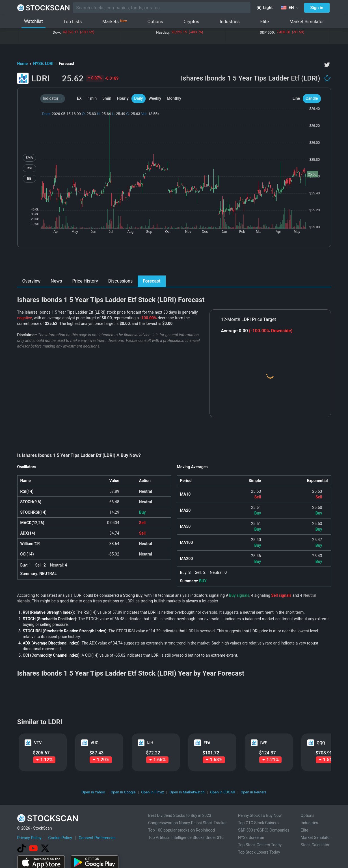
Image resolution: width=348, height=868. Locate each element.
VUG (95, 743)
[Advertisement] (174, 263)
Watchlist (33, 21)
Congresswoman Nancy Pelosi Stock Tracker (187, 823)
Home (23, 64)
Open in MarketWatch (187, 792)
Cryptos (191, 22)
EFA (207, 743)
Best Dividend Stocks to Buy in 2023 (180, 815)
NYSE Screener (251, 837)
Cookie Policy (60, 838)
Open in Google (123, 792)
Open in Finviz (153, 792)
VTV (38, 743)
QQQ (321, 743)
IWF (264, 743)
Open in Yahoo (93, 792)
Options (155, 22)
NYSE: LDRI (44, 64)
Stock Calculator (315, 845)
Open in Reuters (253, 792)
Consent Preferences (97, 838)
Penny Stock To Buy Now (260, 815)
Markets (115, 22)
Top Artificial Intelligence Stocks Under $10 (186, 837)
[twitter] (327, 65)
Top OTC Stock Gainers (258, 823)
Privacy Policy (29, 838)
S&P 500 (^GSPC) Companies (264, 830)
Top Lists (73, 22)
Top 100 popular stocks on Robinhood (181, 830)
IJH (150, 743)
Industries (230, 22)
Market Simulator (307, 22)
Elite (264, 22)
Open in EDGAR (222, 792)
